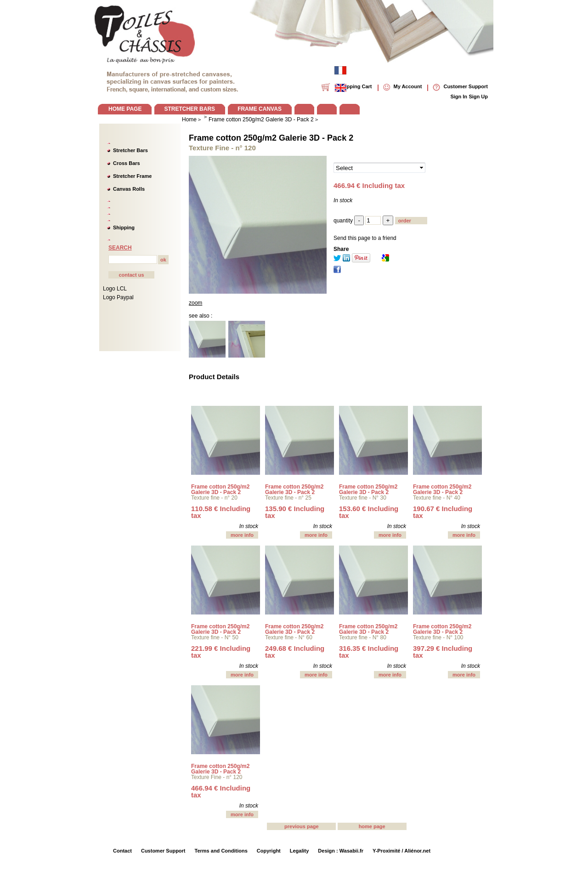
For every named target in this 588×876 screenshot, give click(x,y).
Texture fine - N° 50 (215, 637)
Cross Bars (127, 163)
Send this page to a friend (365, 238)
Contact (122, 851)
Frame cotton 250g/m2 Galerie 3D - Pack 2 (271, 138)
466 (221, 791)
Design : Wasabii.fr (341, 851)
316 (369, 652)
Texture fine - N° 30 (363, 498)
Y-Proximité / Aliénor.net (401, 851)
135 (295, 512)
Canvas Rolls (129, 189)
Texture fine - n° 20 (214, 498)
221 (221, 652)
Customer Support (163, 851)
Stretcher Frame (132, 176)
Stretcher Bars (130, 150)
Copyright (269, 851)
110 (221, 512)
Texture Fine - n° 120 (217, 777)
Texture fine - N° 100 (438, 637)
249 (295, 652)
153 (369, 512)
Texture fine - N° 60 (289, 637)
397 (443, 652)
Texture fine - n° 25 (288, 498)
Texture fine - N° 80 (363, 637)
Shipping (124, 228)
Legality (300, 851)
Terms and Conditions (221, 851)
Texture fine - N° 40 (437, 498)
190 (443, 512)
